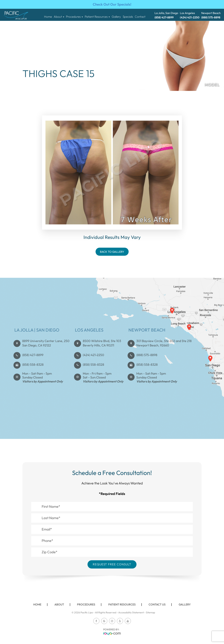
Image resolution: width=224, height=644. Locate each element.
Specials (128, 17)
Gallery (116, 17)
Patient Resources (122, 604)
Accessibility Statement (131, 612)
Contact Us (157, 604)
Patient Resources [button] (97, 17)
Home (48, 17)
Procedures (86, 604)
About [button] (59, 17)
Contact (140, 17)
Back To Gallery (112, 252)
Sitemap (150, 612)
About (59, 604)
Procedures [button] (74, 17)
